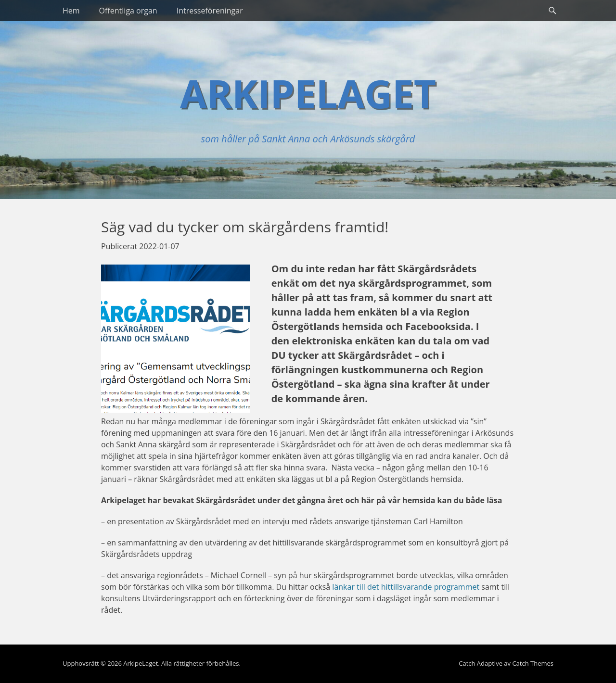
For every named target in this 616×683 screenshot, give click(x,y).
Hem (71, 11)
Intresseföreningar (210, 11)
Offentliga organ (128, 11)
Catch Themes (533, 663)
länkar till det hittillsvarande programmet (406, 587)
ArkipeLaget (308, 93)
